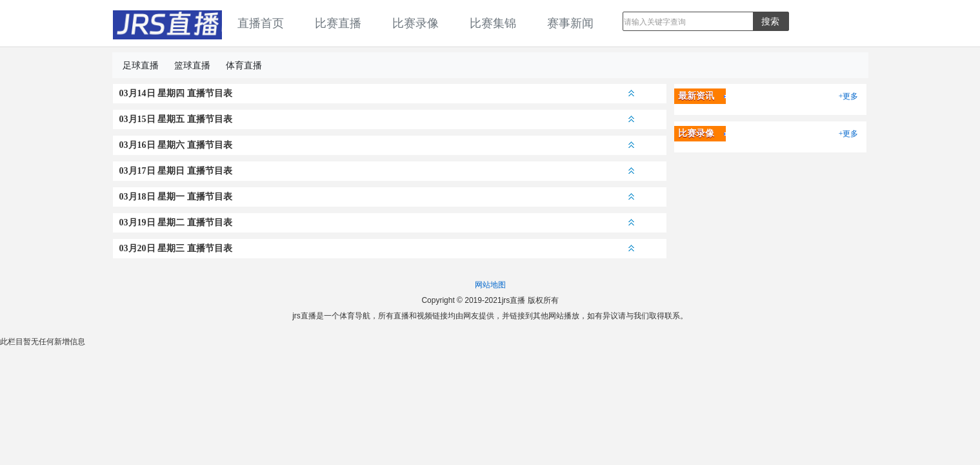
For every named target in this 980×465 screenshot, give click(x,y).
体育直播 (244, 65)
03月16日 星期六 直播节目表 (377, 145)
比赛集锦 (493, 23)
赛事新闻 (570, 23)
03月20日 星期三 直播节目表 (377, 248)
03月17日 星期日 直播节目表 (377, 171)
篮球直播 (192, 65)
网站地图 (490, 285)
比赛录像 (415, 23)
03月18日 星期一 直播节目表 (377, 197)
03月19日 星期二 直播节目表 (377, 222)
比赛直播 (338, 23)
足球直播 (141, 65)
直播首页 (261, 23)
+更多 (849, 96)
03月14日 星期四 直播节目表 (377, 93)
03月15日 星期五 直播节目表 (377, 119)
